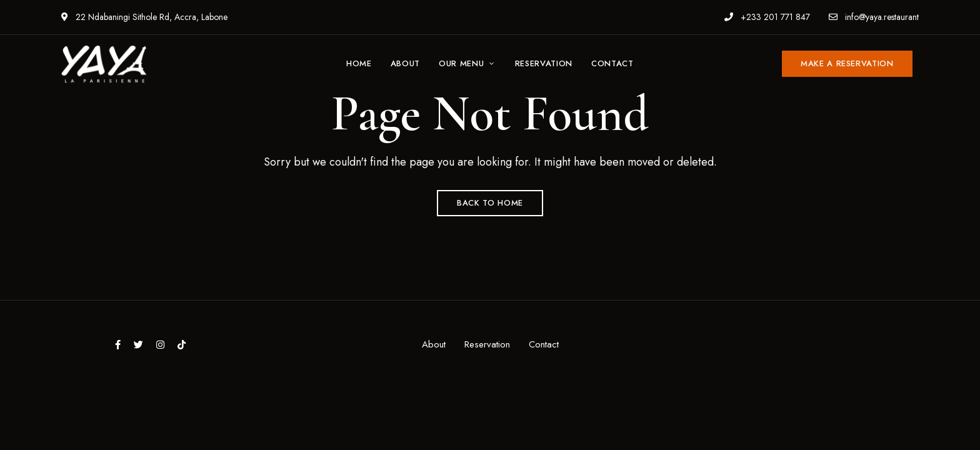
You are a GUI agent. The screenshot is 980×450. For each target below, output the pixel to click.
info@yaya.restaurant (874, 17)
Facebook (118, 345)
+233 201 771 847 (767, 17)
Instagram (160, 345)
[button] (847, 64)
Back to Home (490, 203)
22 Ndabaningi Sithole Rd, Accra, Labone (144, 17)
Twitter (138, 345)
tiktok (182, 345)
